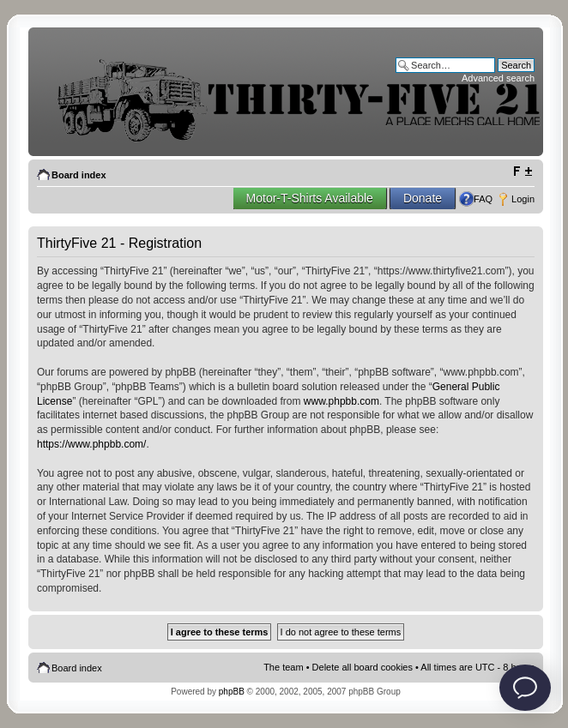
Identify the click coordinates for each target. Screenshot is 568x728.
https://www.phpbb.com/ (91, 444)
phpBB (232, 692)
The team (283, 667)
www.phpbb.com (341, 401)
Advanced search (498, 78)
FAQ (483, 199)
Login (523, 199)
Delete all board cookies (363, 667)
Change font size (522, 171)
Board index (79, 175)
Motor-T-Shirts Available (310, 198)
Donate (423, 198)
